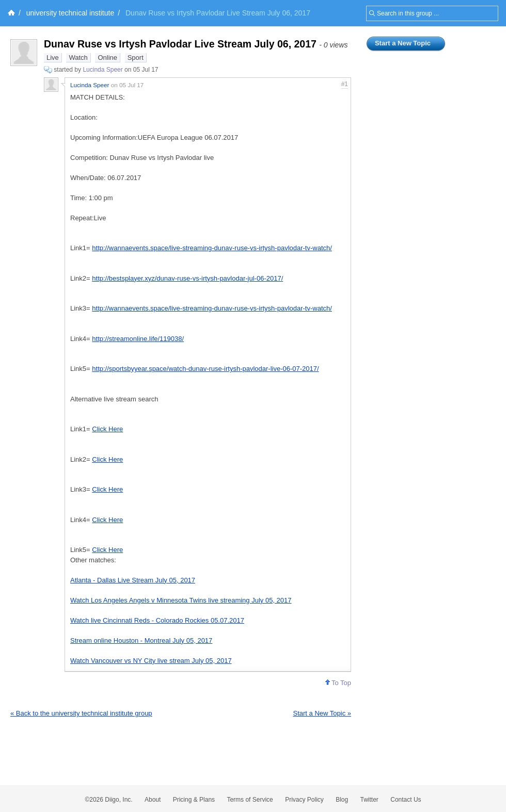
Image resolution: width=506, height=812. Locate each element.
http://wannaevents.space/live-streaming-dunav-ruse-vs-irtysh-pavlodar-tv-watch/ (212, 248)
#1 (345, 84)
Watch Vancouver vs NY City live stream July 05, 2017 (151, 661)
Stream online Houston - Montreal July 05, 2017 (141, 640)
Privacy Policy (304, 800)
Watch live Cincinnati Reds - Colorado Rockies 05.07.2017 (157, 620)
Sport (136, 58)
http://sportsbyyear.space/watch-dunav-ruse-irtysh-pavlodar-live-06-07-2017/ (205, 369)
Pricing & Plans (194, 800)
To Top (338, 683)
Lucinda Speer (102, 70)
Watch (78, 58)
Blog (342, 800)
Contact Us (406, 800)
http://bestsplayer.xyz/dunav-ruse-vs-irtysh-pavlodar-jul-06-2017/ (187, 278)
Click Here (107, 429)
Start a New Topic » (322, 713)
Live (53, 58)
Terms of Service (250, 800)
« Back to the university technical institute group (81, 713)
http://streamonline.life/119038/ (138, 339)
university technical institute (70, 13)
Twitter (369, 800)
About (153, 800)
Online (107, 58)
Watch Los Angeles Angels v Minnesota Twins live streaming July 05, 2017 (181, 600)
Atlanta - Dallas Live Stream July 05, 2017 (133, 580)
